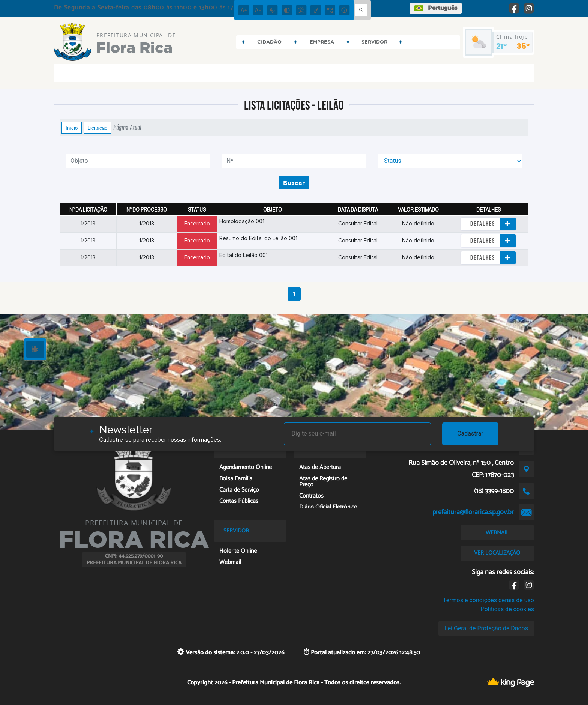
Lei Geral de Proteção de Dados (486, 628)
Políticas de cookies (507, 609)
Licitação (97, 128)
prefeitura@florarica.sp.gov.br (473, 512)
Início (72, 128)
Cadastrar (470, 434)
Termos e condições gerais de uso (488, 600)
